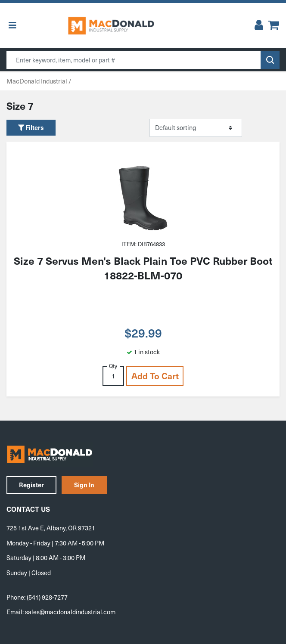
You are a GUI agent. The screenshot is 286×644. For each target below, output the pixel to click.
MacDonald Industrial (37, 81)
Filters (31, 127)
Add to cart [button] (155, 376)
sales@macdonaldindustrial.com (70, 612)
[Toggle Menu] (12, 26)
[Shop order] (196, 128)
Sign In (84, 485)
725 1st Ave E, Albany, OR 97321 (51, 528)
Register (31, 485)
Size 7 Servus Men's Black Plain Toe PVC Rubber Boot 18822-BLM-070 (143, 268)
